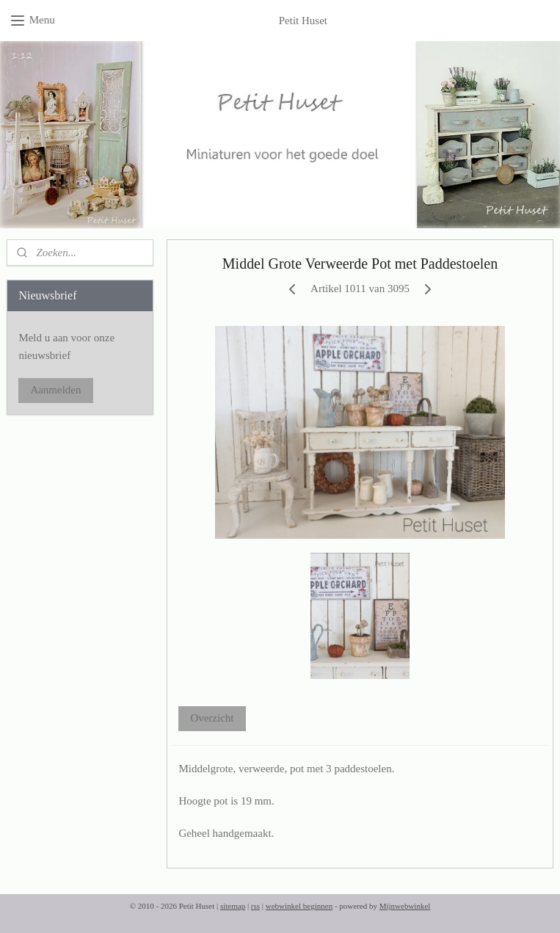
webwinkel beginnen (299, 906)
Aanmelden (55, 390)
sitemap (233, 906)
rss (255, 906)
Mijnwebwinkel (405, 906)
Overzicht (212, 718)
